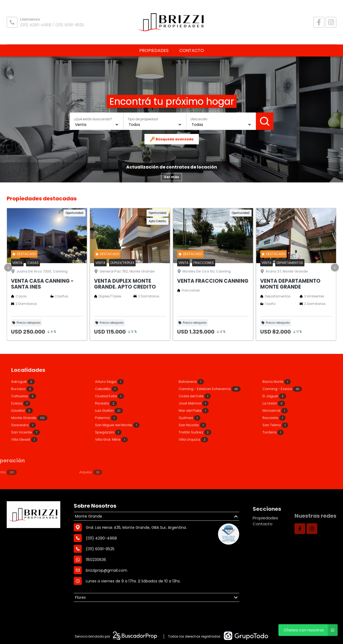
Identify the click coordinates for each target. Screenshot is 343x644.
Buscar (265, 121)
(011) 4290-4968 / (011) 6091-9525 (52, 25)
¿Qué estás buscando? (93, 119)
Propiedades (154, 50)
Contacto (192, 50)
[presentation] (8, 294)
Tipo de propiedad (143, 119)
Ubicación (199, 119)
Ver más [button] (171, 177)
